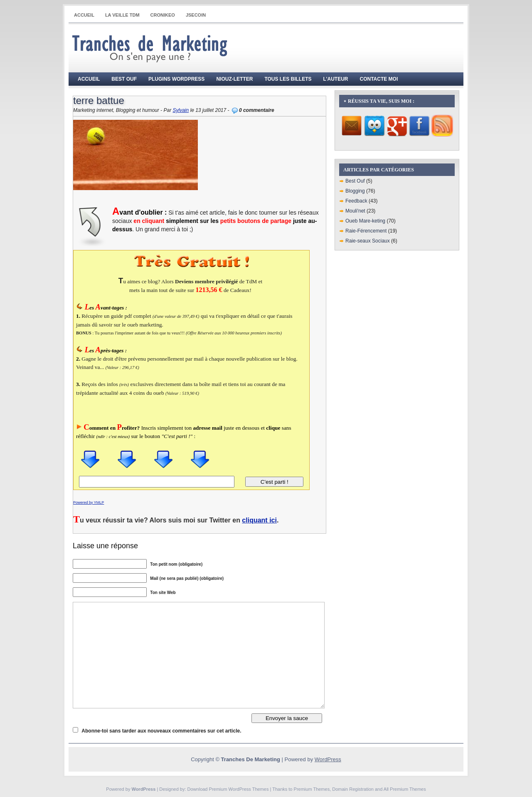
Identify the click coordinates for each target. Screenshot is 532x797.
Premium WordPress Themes (239, 789)
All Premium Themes (405, 789)
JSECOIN (196, 15)
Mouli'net (355, 211)
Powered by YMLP (89, 502)
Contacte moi (379, 79)
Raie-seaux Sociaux (368, 241)
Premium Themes (312, 789)
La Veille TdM (122, 15)
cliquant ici (259, 520)
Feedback (356, 201)
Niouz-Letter (234, 79)
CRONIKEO (163, 15)
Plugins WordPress (176, 79)
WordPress (328, 759)
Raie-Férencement (366, 231)
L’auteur (336, 79)
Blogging (355, 191)
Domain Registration (353, 789)
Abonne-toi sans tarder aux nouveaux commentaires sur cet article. (161, 731)
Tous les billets (288, 79)
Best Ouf (124, 79)
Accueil (84, 15)
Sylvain (181, 110)
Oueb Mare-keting (365, 221)
